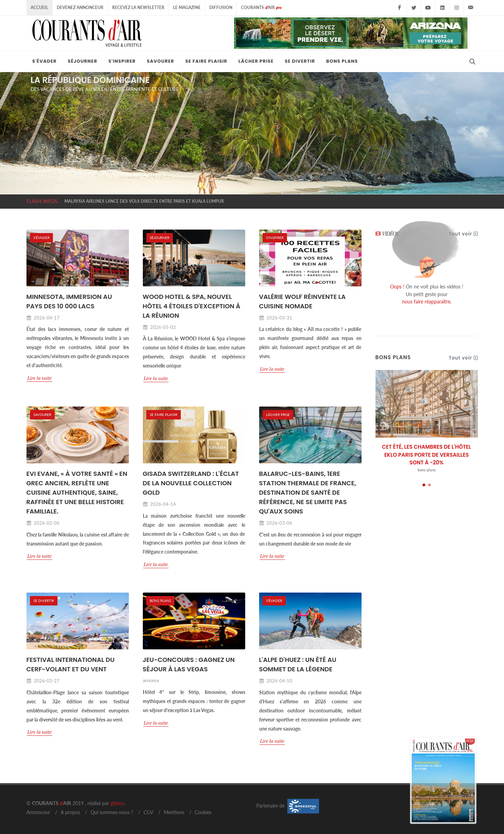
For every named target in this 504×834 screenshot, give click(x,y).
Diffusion (221, 7)
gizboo (117, 803)
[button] (424, 485)
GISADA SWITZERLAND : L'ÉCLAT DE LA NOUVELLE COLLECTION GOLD (191, 483)
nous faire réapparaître (426, 302)
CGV (148, 812)
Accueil (39, 7)
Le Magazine (187, 7)
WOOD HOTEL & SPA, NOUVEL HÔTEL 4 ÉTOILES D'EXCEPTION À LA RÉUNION (192, 306)
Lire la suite (40, 378)
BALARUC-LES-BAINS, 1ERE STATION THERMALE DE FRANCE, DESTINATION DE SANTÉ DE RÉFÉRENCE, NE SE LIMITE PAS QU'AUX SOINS (308, 492)
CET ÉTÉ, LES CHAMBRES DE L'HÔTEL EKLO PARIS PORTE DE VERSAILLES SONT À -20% (427, 455)
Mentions (174, 812)
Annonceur (38, 812)
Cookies (203, 812)
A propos (70, 812)
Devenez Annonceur (80, 7)
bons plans (427, 470)
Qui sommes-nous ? (112, 812)
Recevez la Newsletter (138, 7)
